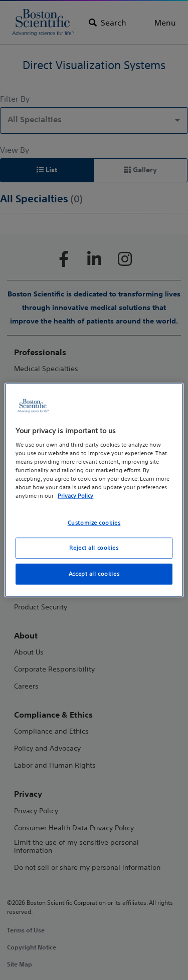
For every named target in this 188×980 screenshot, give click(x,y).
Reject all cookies (94, 548)
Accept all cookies (94, 574)
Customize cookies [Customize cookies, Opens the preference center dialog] (94, 522)
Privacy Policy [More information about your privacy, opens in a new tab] (75, 496)
